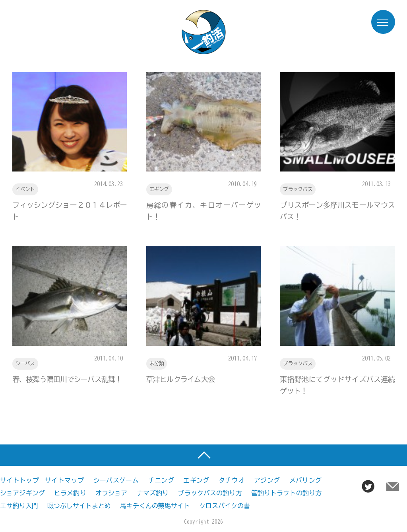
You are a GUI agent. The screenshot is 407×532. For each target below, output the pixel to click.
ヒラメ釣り (70, 493)
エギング (196, 480)
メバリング (305, 480)
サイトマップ (64, 480)
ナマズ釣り (153, 493)
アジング (267, 480)
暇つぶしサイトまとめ (79, 506)
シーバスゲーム (116, 480)
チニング (161, 480)
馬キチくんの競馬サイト (155, 506)
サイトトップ (19, 480)
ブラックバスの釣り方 (210, 493)
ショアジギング (22, 493)
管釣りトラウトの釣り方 (286, 493)
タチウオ (232, 480)
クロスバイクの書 (225, 506)
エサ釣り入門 (19, 506)
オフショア (111, 493)
